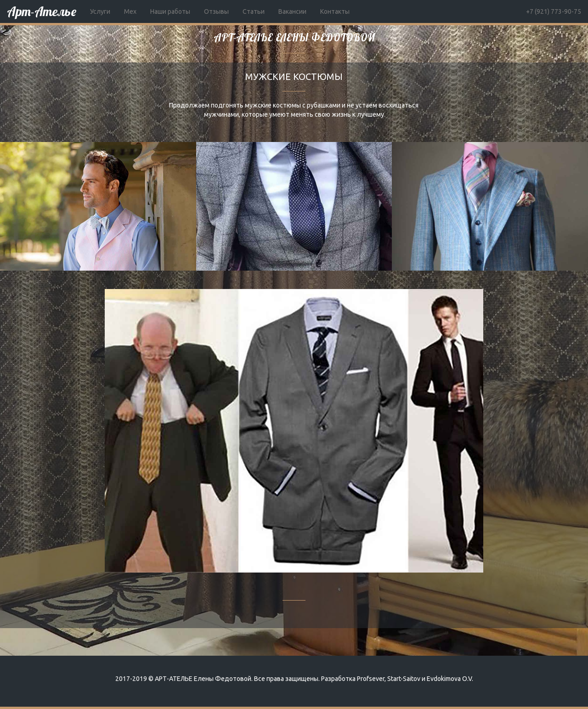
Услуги (100, 11)
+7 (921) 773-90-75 (554, 11)
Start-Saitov (404, 679)
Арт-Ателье (42, 11)
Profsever (371, 679)
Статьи (254, 11)
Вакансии (292, 11)
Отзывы (216, 11)
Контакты (335, 11)
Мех (130, 11)
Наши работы (170, 11)
